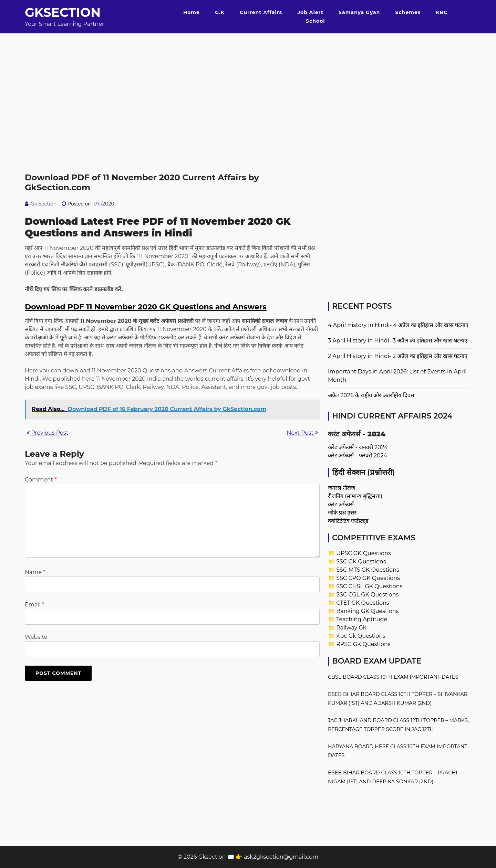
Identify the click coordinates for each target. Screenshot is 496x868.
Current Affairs (261, 12)
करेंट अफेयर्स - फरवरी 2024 (358, 456)
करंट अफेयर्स (341, 504)
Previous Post (47, 433)
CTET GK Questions (363, 603)
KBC (442, 12)
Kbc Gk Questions (361, 636)
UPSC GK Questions (364, 553)
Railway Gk (351, 628)
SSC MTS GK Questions (368, 570)
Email (34, 605)
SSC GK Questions (361, 562)
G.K (220, 12)
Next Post (302, 433)
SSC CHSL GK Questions (369, 586)
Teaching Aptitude (362, 619)
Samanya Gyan (359, 12)
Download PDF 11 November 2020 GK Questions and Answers (146, 307)
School (315, 21)
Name (35, 572)
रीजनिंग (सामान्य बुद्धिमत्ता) (355, 496)
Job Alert (310, 12)
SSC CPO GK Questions (368, 578)
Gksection (63, 12)
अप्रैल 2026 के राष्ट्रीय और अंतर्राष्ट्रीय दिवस (371, 395)
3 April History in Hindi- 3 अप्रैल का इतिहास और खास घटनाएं (398, 341)
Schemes (408, 12)
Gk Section (44, 204)
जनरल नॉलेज (342, 488)
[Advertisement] (248, 82)
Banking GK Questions (367, 611)
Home (192, 12)
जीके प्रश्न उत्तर (342, 513)
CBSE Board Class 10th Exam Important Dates (393, 677)
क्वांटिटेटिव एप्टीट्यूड (348, 521)
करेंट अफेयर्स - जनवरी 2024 (358, 447)
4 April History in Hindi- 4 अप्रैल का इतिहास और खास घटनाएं (398, 325)
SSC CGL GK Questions (367, 595)
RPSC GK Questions (363, 644)
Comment (41, 480)
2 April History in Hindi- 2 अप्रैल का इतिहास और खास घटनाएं (398, 356)
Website (36, 637)
